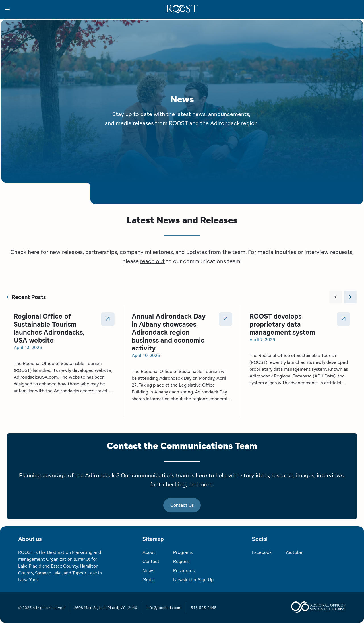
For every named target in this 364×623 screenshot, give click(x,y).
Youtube (294, 552)
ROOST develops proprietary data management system (282, 324)
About (149, 552)
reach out (152, 261)
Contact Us (182, 505)
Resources (184, 571)
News (148, 571)
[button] (85, 9)
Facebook (262, 552)
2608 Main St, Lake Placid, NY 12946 (106, 608)
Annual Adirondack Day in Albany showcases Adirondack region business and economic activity (169, 332)
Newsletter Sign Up (193, 580)
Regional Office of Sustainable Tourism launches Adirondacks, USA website (49, 328)
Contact (151, 561)
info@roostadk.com (164, 608)
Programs (183, 552)
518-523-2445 (204, 608)
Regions (181, 561)
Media (149, 580)
